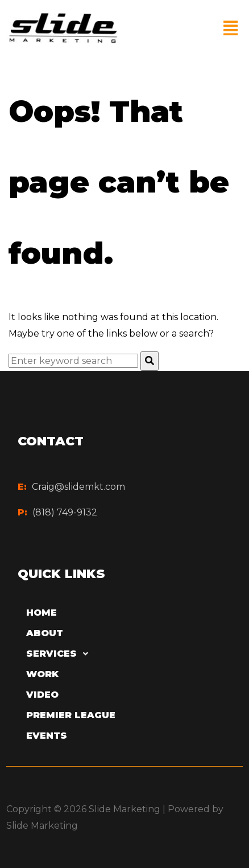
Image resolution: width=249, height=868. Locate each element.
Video (42, 695)
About (45, 633)
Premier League (71, 715)
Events (47, 736)
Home (42, 613)
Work (42, 674)
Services (60, 654)
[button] (231, 28)
